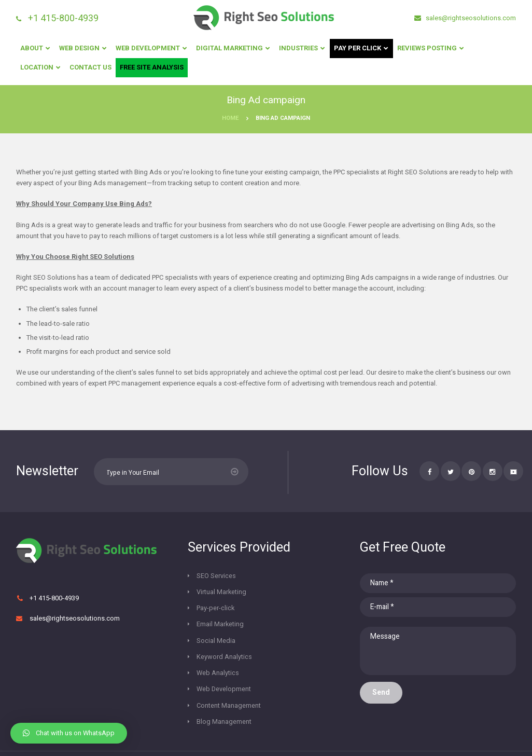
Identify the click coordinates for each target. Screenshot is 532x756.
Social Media (216, 609)
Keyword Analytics (303, 609)
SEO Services (216, 576)
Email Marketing (299, 593)
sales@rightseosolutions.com (470, 18)
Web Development (224, 642)
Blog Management (224, 675)
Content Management (229, 659)
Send (381, 695)
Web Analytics (218, 626)
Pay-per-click (216, 593)
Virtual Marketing (300, 576)
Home (230, 118)
